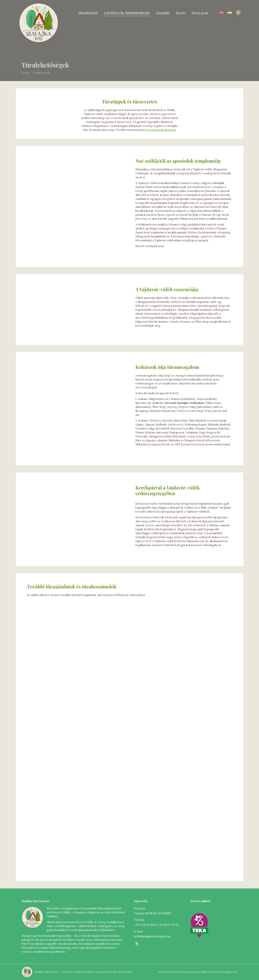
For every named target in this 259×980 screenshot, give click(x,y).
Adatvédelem (178, 972)
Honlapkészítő (229, 972)
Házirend (163, 972)
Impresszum (193, 972)
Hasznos (214, 972)
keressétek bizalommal (161, 130)
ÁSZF (205, 972)
